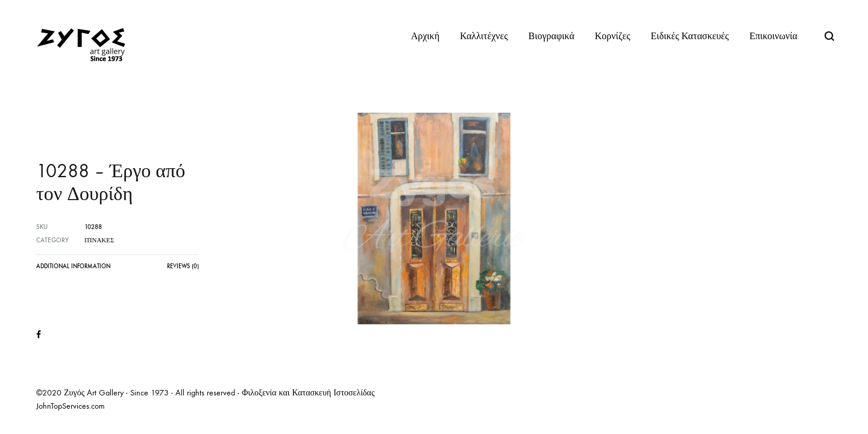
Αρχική (425, 36)
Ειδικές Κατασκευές (690, 36)
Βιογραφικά (552, 36)
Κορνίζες (613, 36)
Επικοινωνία (773, 36)
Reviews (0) (183, 266)
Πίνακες (99, 240)
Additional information (73, 266)
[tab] (73, 269)
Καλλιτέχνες (484, 36)
